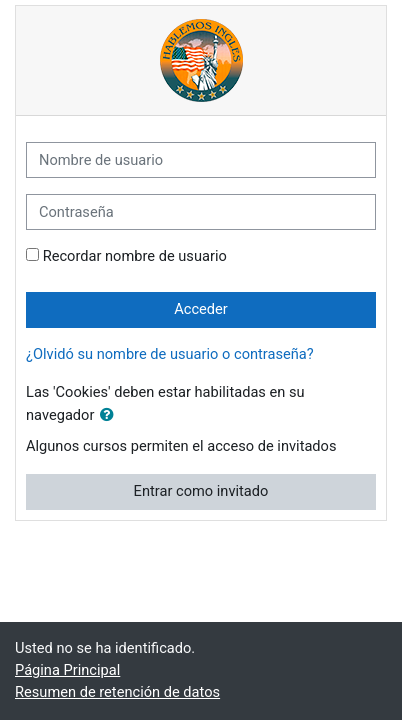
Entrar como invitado (201, 491)
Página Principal (67, 670)
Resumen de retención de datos (117, 692)
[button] (111, 416)
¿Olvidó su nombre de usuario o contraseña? (170, 354)
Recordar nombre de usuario (135, 256)
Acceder (201, 309)
